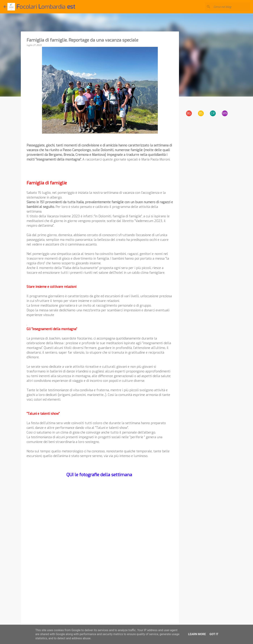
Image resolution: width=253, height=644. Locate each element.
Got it (214, 634)
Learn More (197, 634)
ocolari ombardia (46, 7)
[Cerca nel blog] (231, 7)
